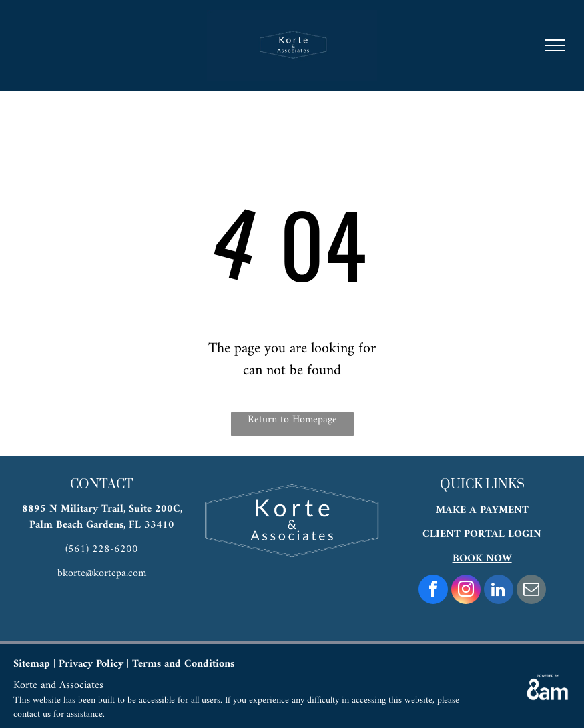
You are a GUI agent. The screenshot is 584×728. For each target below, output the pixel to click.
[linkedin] (499, 591)
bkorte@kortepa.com (102, 573)
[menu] (555, 45)
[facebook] (433, 591)
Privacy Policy (91, 664)
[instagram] (466, 591)
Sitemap (32, 664)
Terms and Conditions (183, 664)
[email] (531, 591)
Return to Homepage (292, 420)
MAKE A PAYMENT (482, 510)
